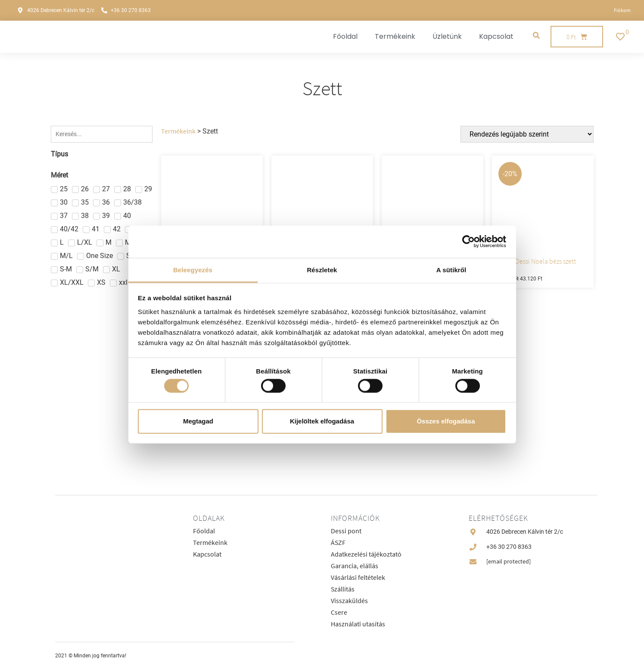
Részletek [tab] (322, 269)
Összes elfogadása (446, 421)
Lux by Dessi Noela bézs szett (536, 261)
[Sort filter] (529, 134)
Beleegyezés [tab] (193, 269)
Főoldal (345, 36)
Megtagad (198, 421)
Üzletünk (447, 36)
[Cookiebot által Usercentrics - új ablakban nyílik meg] (468, 242)
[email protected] (509, 561)
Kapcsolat (496, 36)
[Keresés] (102, 134)
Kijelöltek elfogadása (322, 421)
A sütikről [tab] (451, 269)
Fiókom (622, 10)
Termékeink (395, 36)
